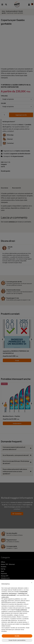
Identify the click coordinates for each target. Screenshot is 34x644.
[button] (32, 583)
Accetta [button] (17, 636)
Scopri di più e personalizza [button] (17, 640)
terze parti (4, 601)
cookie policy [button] (5, 597)
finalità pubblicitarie (21, 610)
